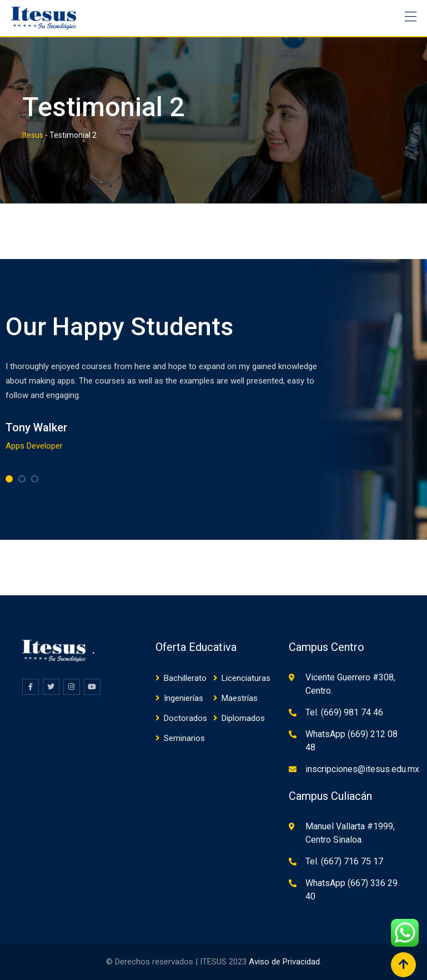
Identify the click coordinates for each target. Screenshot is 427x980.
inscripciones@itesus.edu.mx (362, 769)
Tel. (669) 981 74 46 (344, 712)
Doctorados (185, 718)
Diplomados (243, 718)
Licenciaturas (246, 678)
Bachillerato (185, 678)
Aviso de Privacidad (284, 962)
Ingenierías (184, 698)
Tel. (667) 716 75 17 (344, 861)
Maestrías (240, 698)
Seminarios (184, 738)
